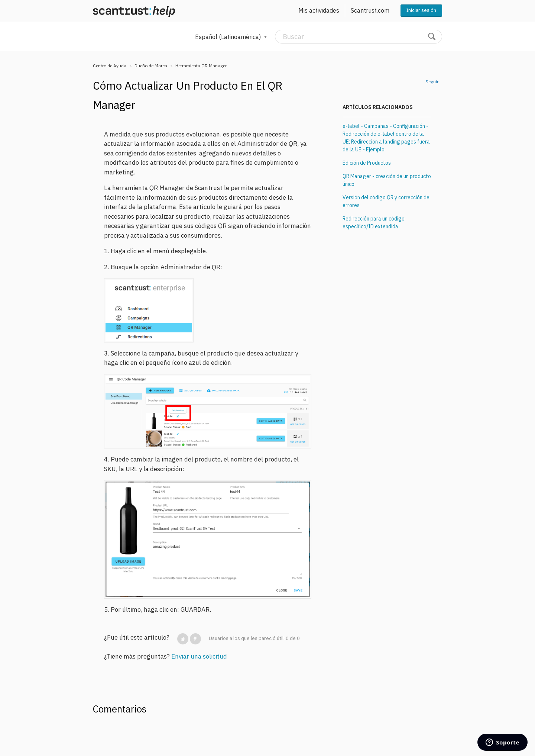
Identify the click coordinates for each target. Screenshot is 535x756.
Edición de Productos (367, 163)
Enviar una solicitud (199, 656)
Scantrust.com (370, 10)
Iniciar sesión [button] (421, 10)
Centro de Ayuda (110, 66)
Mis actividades (319, 10)
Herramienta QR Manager (201, 66)
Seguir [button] (432, 82)
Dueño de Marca (151, 66)
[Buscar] (359, 37)
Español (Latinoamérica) (229, 37)
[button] (183, 639)
